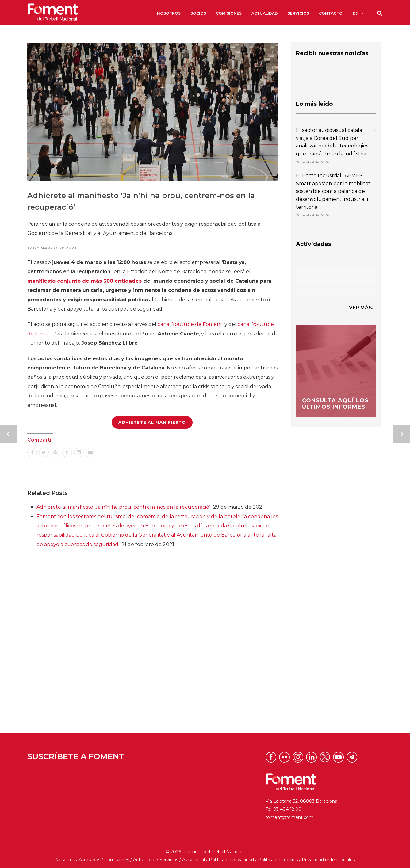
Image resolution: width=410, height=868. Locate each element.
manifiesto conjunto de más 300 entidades (84, 281)
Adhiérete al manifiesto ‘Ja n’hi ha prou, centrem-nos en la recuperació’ (123, 507)
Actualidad (144, 860)
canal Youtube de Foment (190, 324)
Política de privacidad (231, 860)
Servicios (169, 860)
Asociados (90, 860)
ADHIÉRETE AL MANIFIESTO (152, 422)
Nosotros (65, 860)
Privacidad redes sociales (328, 860)
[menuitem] (358, 13)
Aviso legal (194, 860)
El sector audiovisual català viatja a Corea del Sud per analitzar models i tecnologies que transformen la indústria (332, 142)
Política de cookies (278, 860)
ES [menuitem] (355, 13)
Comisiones (117, 860)
